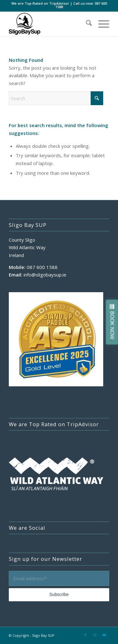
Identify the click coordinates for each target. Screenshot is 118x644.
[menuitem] (86, 24)
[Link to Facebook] (86, 635)
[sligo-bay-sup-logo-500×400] (49, 24)
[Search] (86, 24)
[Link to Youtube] (104, 635)
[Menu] (101, 24)
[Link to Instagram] (95, 635)
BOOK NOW (112, 325)
